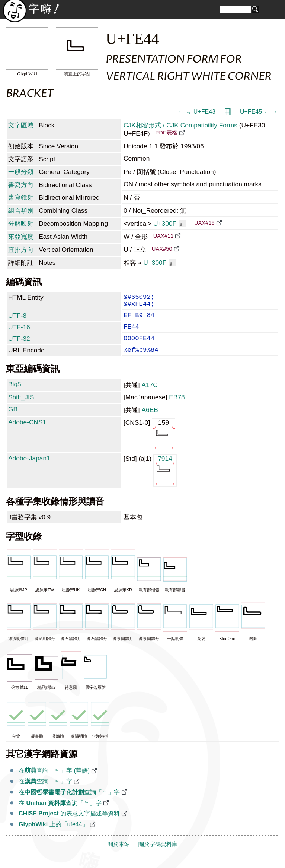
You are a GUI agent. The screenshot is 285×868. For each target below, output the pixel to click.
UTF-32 (19, 345)
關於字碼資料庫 (158, 854)
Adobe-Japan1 (29, 468)
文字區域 (21, 125)
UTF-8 (17, 319)
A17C (149, 395)
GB (13, 419)
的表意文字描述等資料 (69, 823)
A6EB (150, 419)
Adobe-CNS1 (27, 432)
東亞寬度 (21, 237)
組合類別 (21, 210)
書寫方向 (21, 185)
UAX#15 (204, 223)
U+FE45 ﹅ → (259, 112)
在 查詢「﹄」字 (60, 813)
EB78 (177, 407)
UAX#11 (164, 236)
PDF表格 (166, 133)
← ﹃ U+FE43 (197, 112)
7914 (165, 480)
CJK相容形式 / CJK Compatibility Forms (180, 125)
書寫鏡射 (21, 197)
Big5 (15, 394)
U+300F (169, 224)
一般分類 (21, 172)
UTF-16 (19, 332)
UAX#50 (162, 249)
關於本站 (119, 854)
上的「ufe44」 (53, 834)
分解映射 (21, 224)
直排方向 (21, 250)
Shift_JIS (21, 407)
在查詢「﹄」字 (45, 791)
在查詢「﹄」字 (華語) (54, 780)
